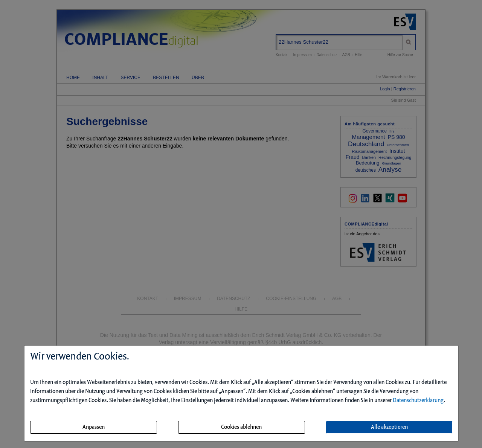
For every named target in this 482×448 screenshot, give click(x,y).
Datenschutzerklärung (418, 401)
